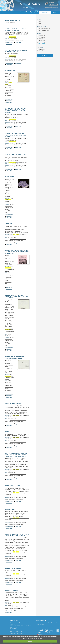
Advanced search (45, 13)
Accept (30, 641)
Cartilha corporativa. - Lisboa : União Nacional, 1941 (16, 51)
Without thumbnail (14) (43, 51)
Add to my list (9, 44)
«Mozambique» (10, 177)
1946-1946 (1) (42, 39)
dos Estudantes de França (18, 162)
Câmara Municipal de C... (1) (45, 30)
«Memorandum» (10, 509)
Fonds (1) (41, 23)
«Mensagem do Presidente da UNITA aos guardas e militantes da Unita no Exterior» (17, 252)
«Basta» (7, 432)
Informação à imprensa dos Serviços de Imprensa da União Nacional (16, 135)
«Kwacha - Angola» (11, 590)
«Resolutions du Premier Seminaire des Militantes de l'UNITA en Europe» (17, 296)
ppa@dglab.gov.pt (41, 624)
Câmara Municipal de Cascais (17, 40)
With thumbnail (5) (43, 49)
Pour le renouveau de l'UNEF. (15, 155)
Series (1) (41, 22)
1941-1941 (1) (42, 37)
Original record (18, 43)
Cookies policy (39, 638)
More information (9, 43)
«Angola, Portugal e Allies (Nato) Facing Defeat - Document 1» (17, 535)
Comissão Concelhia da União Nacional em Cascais (15, 30)
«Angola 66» (9, 224)
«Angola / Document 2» (13, 403)
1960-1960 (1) (42, 40)
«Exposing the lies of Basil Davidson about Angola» (14, 358)
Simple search (34, 12)
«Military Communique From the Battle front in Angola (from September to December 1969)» (16, 455)
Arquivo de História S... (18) (44, 29)
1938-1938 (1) (42, 36)
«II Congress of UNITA (12, 486)
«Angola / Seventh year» (13, 568)
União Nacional (10, 71)
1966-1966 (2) (42, 42)
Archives (55, 12)
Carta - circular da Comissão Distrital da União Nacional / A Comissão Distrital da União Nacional (16, 110)
